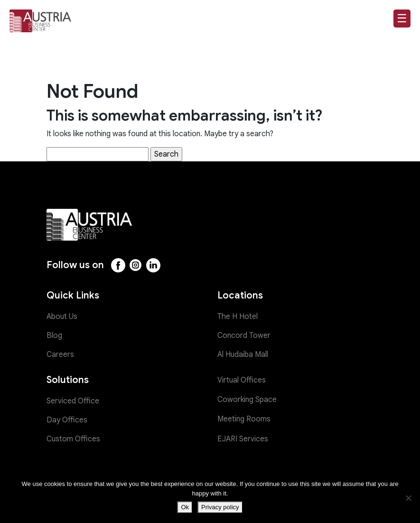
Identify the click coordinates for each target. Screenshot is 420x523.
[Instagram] (136, 265)
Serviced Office (73, 401)
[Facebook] (118, 265)
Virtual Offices (242, 380)
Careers (60, 355)
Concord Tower (244, 336)
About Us (62, 317)
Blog (54, 336)
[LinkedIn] (153, 265)
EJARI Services (243, 439)
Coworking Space (247, 400)
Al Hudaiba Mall (243, 355)
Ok (185, 507)
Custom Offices (73, 439)
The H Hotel (238, 317)
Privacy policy (220, 507)
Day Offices (67, 420)
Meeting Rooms (244, 419)
